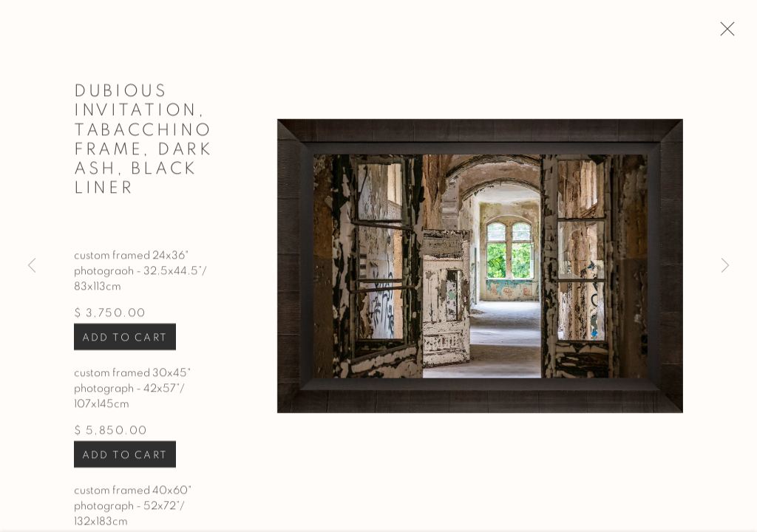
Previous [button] (32, 266)
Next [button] (725, 266)
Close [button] (727, 33)
